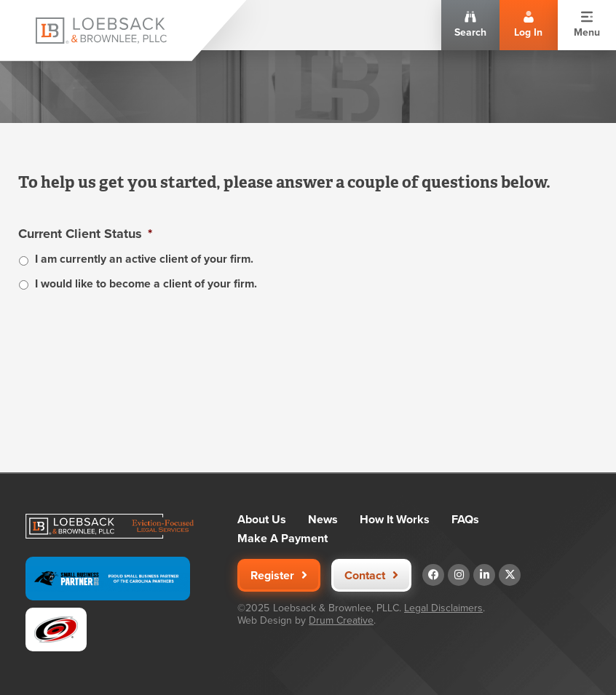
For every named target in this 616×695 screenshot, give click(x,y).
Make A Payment (283, 539)
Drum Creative (341, 620)
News (323, 520)
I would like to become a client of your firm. (146, 283)
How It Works (395, 520)
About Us (262, 520)
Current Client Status (85, 234)
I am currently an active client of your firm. (144, 259)
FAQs (465, 520)
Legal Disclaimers (443, 608)
